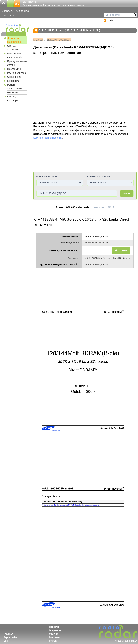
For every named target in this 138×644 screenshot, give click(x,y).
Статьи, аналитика (13, 48)
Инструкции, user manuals (15, 55)
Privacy (53, 641)
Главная (38, 40)
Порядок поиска (47, 176)
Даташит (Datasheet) (59, 40)
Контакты (9, 15)
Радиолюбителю (17, 73)
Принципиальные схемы (17, 63)
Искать (127, 194)
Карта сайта (11, 637)
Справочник (14, 77)
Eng (6, 641)
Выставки (13, 92)
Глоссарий (13, 81)
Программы (14, 69)
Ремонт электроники (14, 87)
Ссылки (54, 634)
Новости (8, 11)
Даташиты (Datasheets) (14, 40)
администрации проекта (48, 138)
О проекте (22, 11)
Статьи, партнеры (13, 98)
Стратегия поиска (99, 176)
